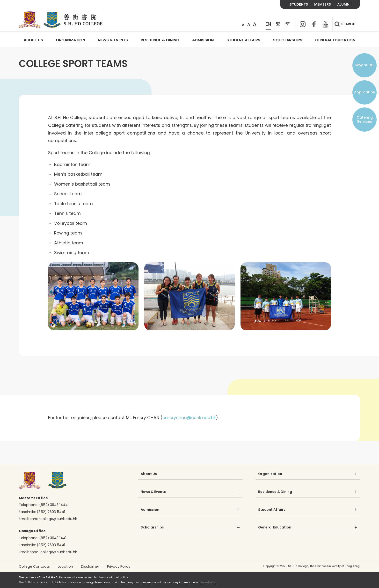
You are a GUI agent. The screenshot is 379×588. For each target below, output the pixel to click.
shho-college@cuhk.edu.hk (53, 519)
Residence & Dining (160, 40)
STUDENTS (299, 4)
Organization (70, 40)
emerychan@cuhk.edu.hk (189, 418)
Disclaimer (90, 566)
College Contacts (34, 566)
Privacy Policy (119, 566)
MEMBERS (323, 4)
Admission (203, 40)
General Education (335, 40)
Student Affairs (243, 40)
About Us (33, 40)
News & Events (113, 40)
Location (65, 566)
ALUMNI (344, 4)
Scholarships (288, 40)
